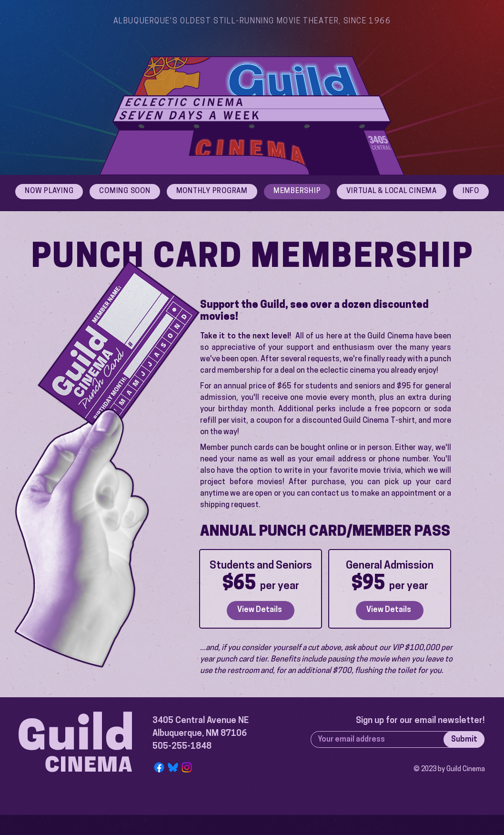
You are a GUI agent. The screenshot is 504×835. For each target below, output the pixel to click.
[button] (471, 192)
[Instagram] (187, 767)
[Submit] (464, 739)
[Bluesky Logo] (173, 767)
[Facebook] (159, 767)
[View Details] (261, 611)
